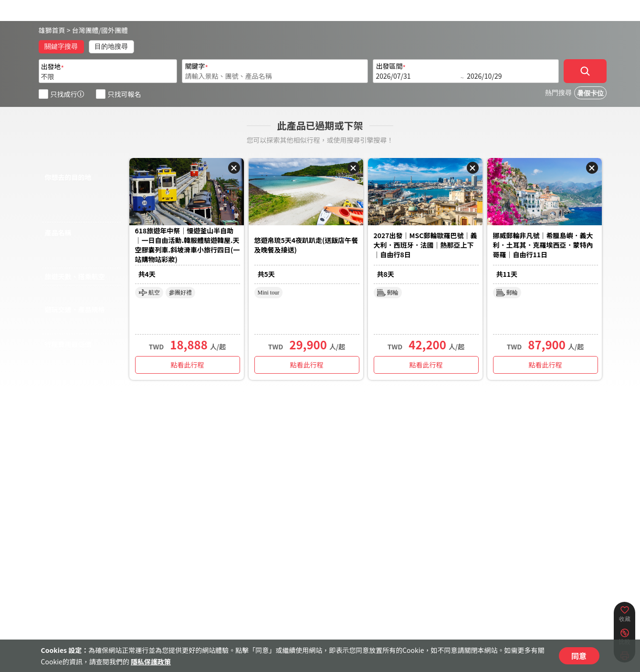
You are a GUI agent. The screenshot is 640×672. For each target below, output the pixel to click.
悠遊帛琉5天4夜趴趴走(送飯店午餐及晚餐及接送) (306, 245)
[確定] (585, 71)
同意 (579, 656)
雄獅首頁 (52, 30)
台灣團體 (85, 30)
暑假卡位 (590, 93)
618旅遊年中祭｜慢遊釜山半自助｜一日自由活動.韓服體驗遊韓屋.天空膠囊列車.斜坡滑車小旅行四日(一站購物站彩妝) (188, 245)
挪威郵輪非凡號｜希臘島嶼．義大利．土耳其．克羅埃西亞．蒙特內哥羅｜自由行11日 (543, 245)
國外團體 (115, 30)
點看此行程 (188, 365)
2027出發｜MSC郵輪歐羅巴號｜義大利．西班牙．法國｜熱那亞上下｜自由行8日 (425, 245)
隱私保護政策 (151, 661)
